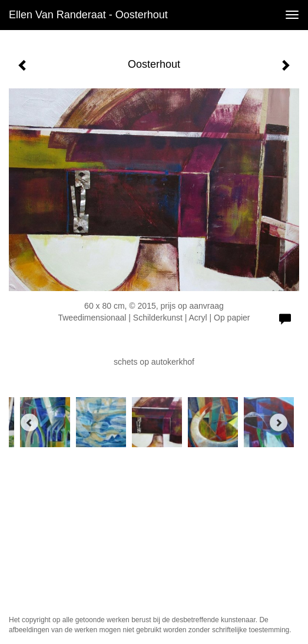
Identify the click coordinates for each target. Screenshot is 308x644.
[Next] (279, 422)
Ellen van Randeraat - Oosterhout (88, 15)
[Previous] (29, 422)
